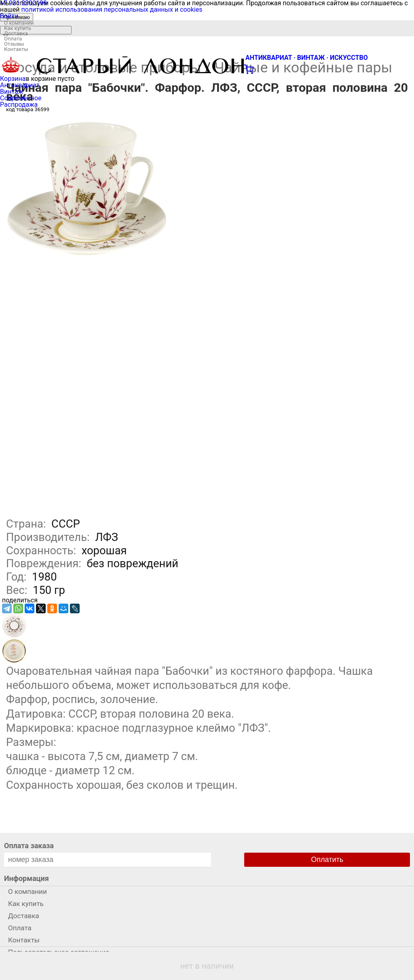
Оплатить (327, 860)
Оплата (13, 39)
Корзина (13, 79)
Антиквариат (20, 85)
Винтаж (12, 92)
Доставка (16, 33)
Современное (21, 98)
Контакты (16, 49)
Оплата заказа (29, 846)
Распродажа (19, 105)
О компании (19, 23)
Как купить (18, 28)
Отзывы (14, 44)
